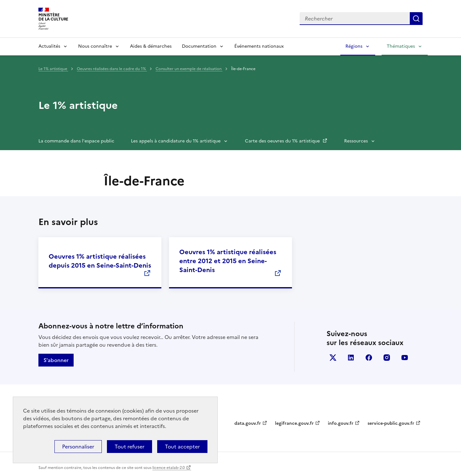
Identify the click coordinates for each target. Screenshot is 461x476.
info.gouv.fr (341, 423)
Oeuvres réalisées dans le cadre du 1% (112, 69)
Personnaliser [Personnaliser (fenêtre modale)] (78, 447)
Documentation (199, 46)
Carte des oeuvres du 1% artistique (283, 141)
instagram (387, 358)
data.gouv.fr (248, 423)
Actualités (49, 46)
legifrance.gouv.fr (294, 423)
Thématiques (401, 46)
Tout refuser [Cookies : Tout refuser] (129, 447)
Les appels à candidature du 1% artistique (176, 141)
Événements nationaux (259, 46)
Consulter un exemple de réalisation (189, 69)
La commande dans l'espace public (76, 141)
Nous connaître (95, 46)
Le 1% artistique (53, 69)
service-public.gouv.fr (391, 423)
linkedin (351, 358)
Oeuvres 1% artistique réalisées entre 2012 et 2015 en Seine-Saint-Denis (228, 261)
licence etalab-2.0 (169, 468)
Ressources (356, 141)
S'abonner (56, 360)
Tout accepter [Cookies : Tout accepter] (182, 447)
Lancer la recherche (416, 19)
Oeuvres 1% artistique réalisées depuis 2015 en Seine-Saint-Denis (100, 261)
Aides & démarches (151, 46)
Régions (354, 46)
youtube (405, 358)
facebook (369, 358)
